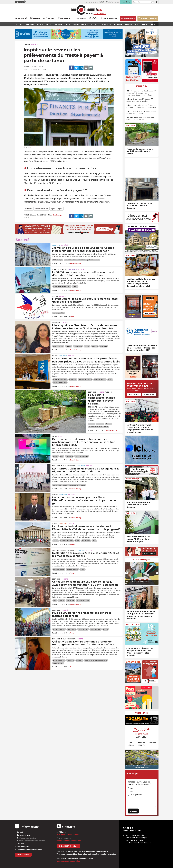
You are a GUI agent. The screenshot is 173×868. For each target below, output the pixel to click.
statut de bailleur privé (60, 382)
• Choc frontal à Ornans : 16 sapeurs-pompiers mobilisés (140, 100)
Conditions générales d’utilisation (30, 850)
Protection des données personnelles (31, 841)
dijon (62, 456)
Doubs (55, 356)
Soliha (110, 380)
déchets (108, 424)
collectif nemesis (58, 346)
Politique (63, 524)
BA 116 (75, 286)
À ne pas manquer (142, 560)
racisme (87, 346)
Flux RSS (20, 844)
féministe (69, 346)
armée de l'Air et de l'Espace (62, 286)
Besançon (56, 323)
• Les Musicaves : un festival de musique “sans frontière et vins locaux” (142, 106)
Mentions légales (23, 847)
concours (61, 600)
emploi (77, 541)
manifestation (72, 629)
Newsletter (23, 855)
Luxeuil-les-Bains (59, 269)
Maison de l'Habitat (100, 380)
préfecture (79, 660)
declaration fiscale (59, 569)
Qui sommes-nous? (24, 835)
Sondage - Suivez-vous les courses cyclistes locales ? (140, 783)
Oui (132, 788)
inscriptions (69, 456)
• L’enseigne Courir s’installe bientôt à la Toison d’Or (140, 118)
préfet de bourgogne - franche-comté (96, 660)
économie (28, 209)
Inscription (134, 394)
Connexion (149, 394)
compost (92, 424)
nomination (70, 660)
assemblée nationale (67, 541)
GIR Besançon (58, 260)
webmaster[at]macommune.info (68, 861)
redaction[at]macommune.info (68, 834)
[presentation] (126, 573)
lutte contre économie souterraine (75, 260)
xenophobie (104, 346)
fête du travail (86, 541)
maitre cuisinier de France (77, 485)
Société (35, 45)
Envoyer (133, 811)
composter (100, 424)
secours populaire (59, 313)
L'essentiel (142, 86)
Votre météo (142, 713)
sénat (94, 541)
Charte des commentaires (26, 838)
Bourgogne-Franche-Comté (64, 466)
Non (132, 792)
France (27, 45)
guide (65, 485)
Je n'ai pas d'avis (136, 795)
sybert (106, 427)
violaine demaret (58, 663)
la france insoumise (59, 629)
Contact (20, 832)
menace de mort (83, 629)
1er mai (56, 541)
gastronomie (57, 485)
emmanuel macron (59, 660)
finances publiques (41, 209)
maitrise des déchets (95, 427)
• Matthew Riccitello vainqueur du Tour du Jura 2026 (141, 112)
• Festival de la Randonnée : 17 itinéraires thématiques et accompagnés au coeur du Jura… (141, 93)
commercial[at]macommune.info (69, 840)
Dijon (55, 436)
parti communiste (96, 629)
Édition (90, 14)
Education (72, 269)
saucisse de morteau (83, 600)
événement (73, 380)
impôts (60, 209)
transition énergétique (82, 456)
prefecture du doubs (93, 260)
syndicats (95, 346)
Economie (56, 245)
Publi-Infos (110, 392)
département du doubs (60, 380)
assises (56, 456)
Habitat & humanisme (85, 380)
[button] (152, 2)
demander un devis (68, 846)
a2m (55, 600)
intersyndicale (78, 346)
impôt (53, 209)
